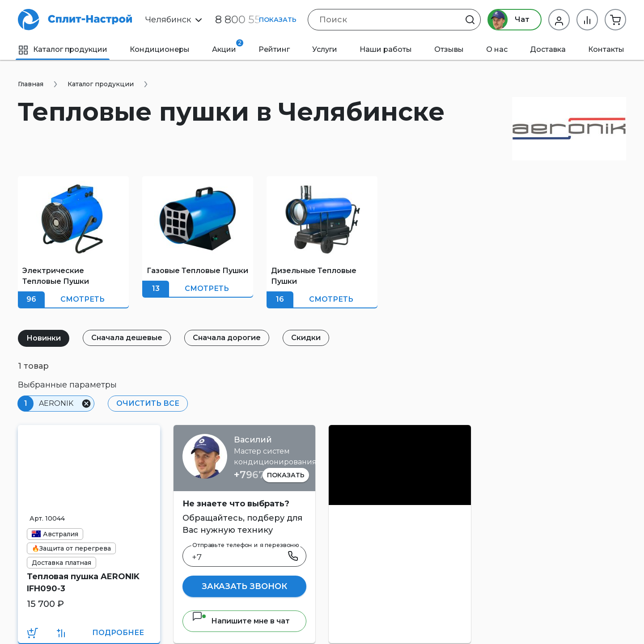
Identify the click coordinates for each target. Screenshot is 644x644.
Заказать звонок (244, 586)
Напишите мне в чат (241, 621)
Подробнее (118, 633)
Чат (509, 20)
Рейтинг (274, 49)
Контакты (606, 49)
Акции (228, 46)
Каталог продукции (63, 49)
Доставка (548, 49)
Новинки (44, 338)
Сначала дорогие (227, 338)
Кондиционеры (160, 49)
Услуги (325, 49)
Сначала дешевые (127, 338)
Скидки (306, 338)
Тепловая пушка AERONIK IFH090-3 (83, 583)
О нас (497, 49)
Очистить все (148, 403)
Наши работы (386, 49)
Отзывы (449, 49)
